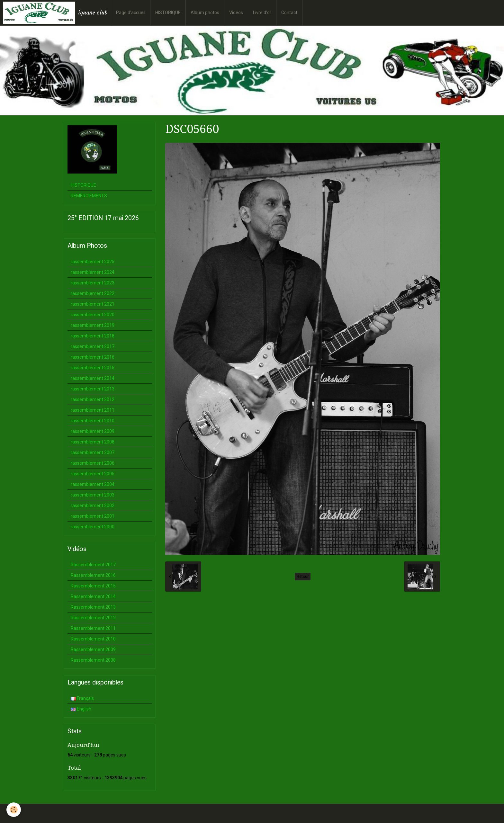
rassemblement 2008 (93, 442)
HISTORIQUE (168, 13)
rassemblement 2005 (93, 474)
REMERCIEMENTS (89, 196)
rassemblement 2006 (93, 463)
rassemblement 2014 (93, 378)
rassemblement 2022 (93, 293)
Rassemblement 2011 (93, 628)
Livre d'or (262, 13)
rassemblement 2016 (93, 357)
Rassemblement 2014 (93, 596)
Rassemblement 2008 (93, 660)
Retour (303, 577)
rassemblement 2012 (93, 399)
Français (82, 698)
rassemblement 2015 (93, 368)
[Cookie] (14, 810)
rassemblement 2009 (93, 431)
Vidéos (236, 13)
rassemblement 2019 (93, 325)
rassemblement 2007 (93, 452)
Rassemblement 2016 (93, 575)
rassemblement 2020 (93, 315)
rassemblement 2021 (93, 304)
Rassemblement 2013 (93, 607)
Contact (289, 13)
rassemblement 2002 (93, 505)
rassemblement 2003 (93, 495)
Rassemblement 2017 (93, 565)
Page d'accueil (131, 13)
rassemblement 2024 (93, 272)
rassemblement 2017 (93, 346)
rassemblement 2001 (93, 516)
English (81, 709)
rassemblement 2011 (93, 410)
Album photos (205, 13)
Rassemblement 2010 (93, 639)
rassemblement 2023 (93, 283)
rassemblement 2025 (93, 262)
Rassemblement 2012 (93, 618)
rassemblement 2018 (93, 336)
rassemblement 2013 (93, 389)
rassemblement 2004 (93, 484)
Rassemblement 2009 (93, 649)
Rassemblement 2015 (93, 586)
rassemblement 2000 (93, 527)
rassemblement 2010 (93, 421)
